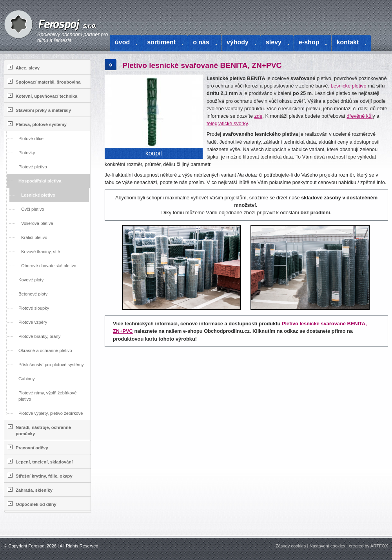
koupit (154, 153)
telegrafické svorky (227, 123)
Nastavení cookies (328, 546)
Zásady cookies (291, 546)
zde (259, 116)
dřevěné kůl (359, 116)
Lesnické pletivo (349, 86)
